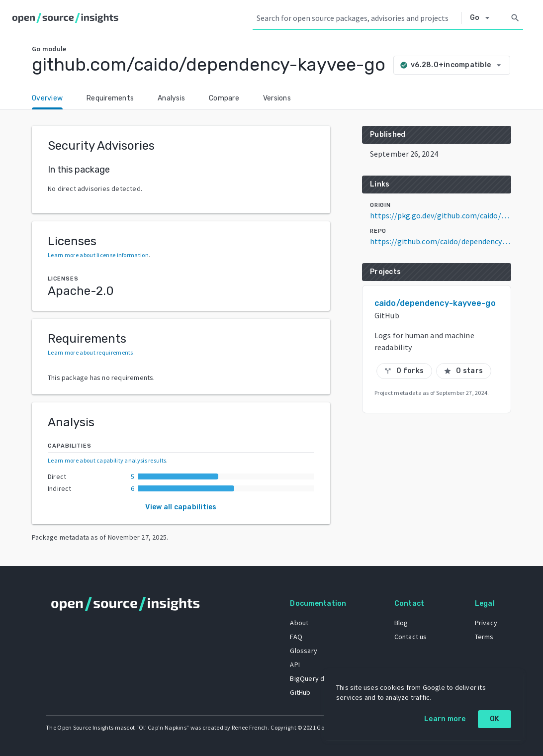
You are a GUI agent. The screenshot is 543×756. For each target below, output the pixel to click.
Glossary (304, 651)
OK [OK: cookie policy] (495, 719)
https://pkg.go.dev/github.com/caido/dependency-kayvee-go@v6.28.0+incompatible (441, 215)
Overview (47, 98)
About (299, 623)
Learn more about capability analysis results (107, 460)
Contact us (411, 637)
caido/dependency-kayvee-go (435, 303)
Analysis (171, 98)
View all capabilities (181, 507)
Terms (484, 637)
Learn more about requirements (90, 352)
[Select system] (483, 18)
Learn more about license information (98, 255)
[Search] (515, 18)
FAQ (296, 637)
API (295, 664)
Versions (277, 98)
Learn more (445, 719)
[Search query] (357, 18)
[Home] (67, 18)
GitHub (300, 692)
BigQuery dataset (317, 678)
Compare (224, 98)
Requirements (110, 98)
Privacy (486, 623)
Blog (401, 623)
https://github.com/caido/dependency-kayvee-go (441, 241)
